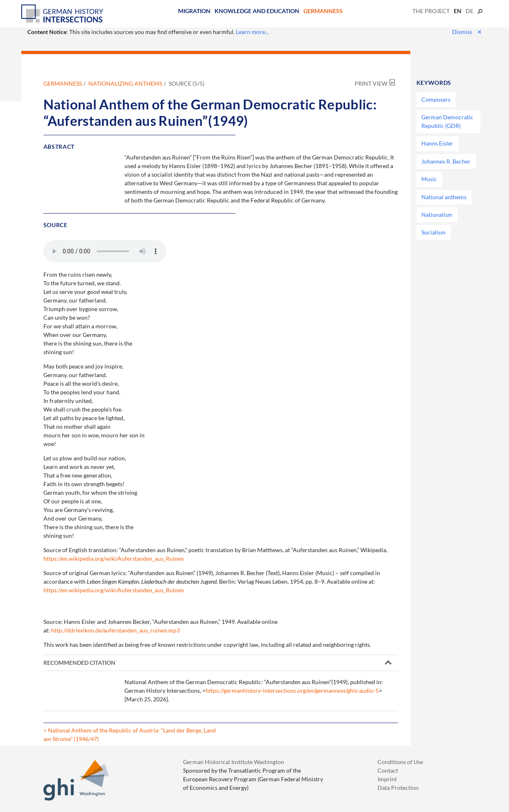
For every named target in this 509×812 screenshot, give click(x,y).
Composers (436, 99)
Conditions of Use (400, 762)
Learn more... (252, 32)
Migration (194, 11)
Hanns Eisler (437, 143)
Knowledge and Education (257, 11)
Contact (388, 770)
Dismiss (467, 32)
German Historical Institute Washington (234, 762)
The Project (431, 11)
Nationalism (437, 215)
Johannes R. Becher (446, 161)
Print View (371, 83)
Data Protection (398, 788)
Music (429, 179)
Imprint (387, 779)
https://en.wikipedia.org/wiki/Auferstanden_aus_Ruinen (114, 558)
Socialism (433, 232)
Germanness (323, 11)
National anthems (444, 197)
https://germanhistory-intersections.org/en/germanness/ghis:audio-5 (292, 690)
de (469, 11)
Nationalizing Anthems (125, 83)
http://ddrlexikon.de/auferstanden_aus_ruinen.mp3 (115, 630)
